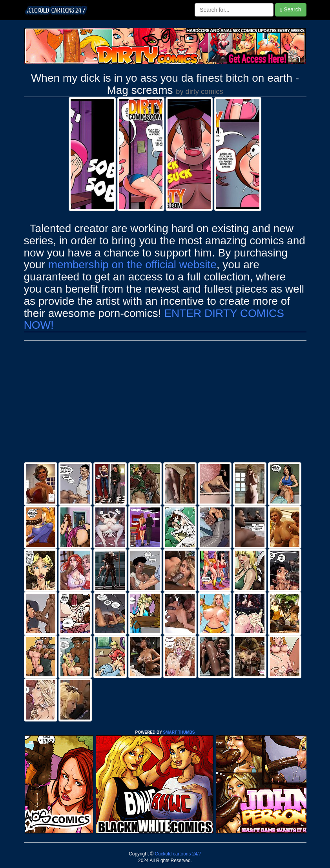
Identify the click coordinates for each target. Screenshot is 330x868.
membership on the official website (132, 265)
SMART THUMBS (179, 732)
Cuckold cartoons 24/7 (177, 854)
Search (291, 10)
